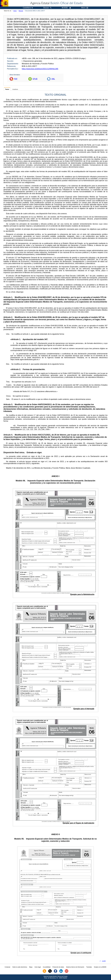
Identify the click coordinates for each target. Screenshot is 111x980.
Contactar (7, 967)
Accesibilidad (47, 967)
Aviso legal (38, 967)
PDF (16, 79)
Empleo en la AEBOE (100, 967)
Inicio (15, 11)
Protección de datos (58, 967)
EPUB (35, 79)
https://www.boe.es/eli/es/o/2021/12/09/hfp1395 (40, 69)
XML (53, 79)
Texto (7, 89)
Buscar (21, 11)
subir (104, 961)
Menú (85, 8)
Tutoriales (89, 967)
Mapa (31, 967)
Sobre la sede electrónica (20, 967)
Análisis (15, 89)
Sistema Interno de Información (75, 967)
